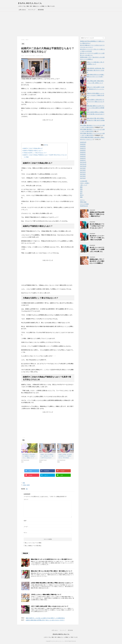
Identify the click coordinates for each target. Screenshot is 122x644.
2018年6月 (83, 150)
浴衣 (81, 191)
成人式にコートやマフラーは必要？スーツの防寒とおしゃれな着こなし (97, 249)
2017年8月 (83, 170)
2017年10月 (83, 166)
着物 (24, 483)
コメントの (84, 204)
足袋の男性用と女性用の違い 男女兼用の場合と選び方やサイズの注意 (96, 70)
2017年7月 (83, 172)
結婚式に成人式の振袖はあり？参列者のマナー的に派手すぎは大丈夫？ (47, 456)
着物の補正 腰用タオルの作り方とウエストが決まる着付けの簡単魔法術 (96, 108)
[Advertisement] (61, 24)
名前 (25, 521)
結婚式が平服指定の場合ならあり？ (33, 151)
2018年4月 (83, 154)
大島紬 (24, 485)
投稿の (83, 202)
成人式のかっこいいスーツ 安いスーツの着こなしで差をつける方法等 (97, 238)
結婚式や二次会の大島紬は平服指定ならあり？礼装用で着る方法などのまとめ (44, 155)
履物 (81, 187)
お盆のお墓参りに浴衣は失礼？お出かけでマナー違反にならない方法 (95, 102)
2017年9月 (83, 168)
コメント (26, 499)
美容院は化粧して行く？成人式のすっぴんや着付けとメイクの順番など (97, 261)
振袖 (81, 189)
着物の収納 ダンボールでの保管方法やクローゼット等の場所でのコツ (52, 559)
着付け (82, 195)
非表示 (46, 145)
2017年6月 (83, 174)
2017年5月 (83, 176)
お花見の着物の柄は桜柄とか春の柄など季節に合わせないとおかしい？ (52, 583)
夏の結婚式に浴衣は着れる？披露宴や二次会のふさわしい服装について (29, 456)
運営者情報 (41, 10)
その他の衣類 (84, 181)
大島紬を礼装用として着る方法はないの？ (35, 153)
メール (26, 527)
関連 (26, 157)
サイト (25, 533)
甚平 (81, 193)
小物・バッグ (84, 185)
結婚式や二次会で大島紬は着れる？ (33, 148)
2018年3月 (83, 156)
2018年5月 (83, 152)
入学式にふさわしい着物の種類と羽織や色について (46, 595)
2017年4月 (83, 178)
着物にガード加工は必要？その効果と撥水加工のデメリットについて (95, 89)
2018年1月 (83, 160)
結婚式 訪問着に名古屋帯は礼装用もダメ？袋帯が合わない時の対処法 (65, 456)
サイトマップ (32, 10)
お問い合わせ (22, 10)
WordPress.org (84, 206)
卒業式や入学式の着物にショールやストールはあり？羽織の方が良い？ (95, 95)
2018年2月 (83, 158)
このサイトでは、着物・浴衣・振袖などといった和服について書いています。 (61, 637)
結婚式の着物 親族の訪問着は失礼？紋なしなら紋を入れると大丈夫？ (45, 620)
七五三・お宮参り (85, 183)
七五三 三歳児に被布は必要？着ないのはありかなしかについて (50, 606)
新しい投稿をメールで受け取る (33, 546)
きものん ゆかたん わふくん (30, 3)
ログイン (82, 200)
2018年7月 (83, 148)
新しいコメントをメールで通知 (33, 543)
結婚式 (28, 485)
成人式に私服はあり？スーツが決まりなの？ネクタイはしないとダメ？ (97, 226)
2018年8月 (83, 146)
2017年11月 (83, 164)
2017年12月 (83, 162)
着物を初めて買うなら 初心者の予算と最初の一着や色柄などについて (52, 571)
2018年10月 (83, 142)
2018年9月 (83, 144)
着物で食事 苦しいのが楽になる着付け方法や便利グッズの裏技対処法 (45, 618)
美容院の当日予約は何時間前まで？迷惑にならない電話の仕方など (97, 214)
